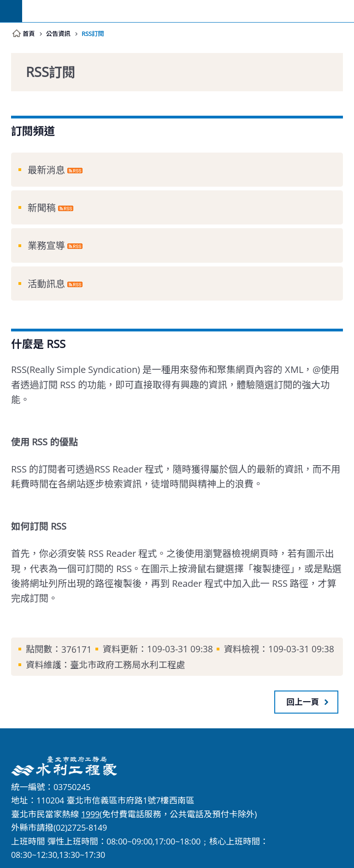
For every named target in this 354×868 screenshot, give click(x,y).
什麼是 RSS (38, 344)
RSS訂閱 (94, 33)
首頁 (29, 33)
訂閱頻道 (33, 131)
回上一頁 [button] (303, 702)
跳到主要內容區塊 (5, 5)
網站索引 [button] (11, 11)
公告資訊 (59, 33)
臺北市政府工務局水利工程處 (188, 11)
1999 (90, 814)
